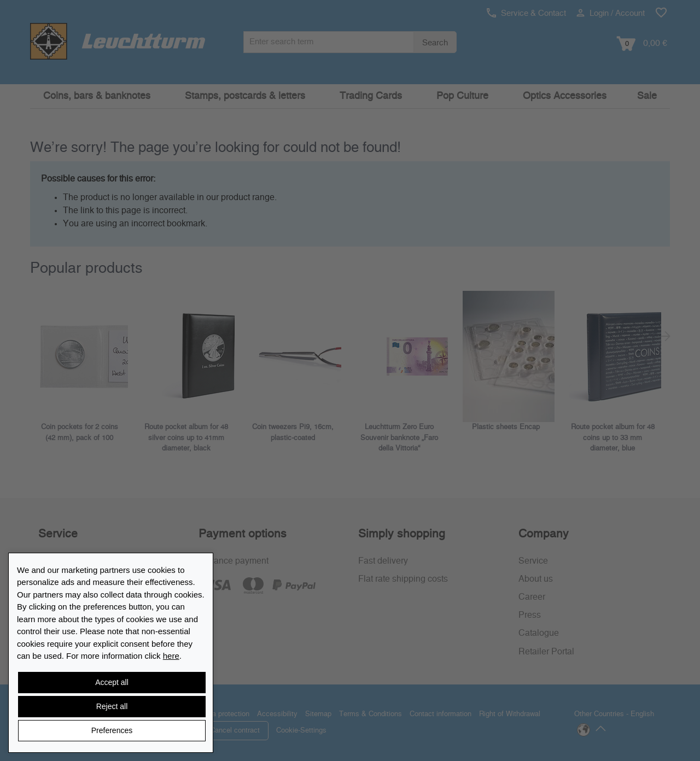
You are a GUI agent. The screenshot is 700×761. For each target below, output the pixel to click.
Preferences (112, 730)
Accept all (112, 682)
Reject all (112, 706)
